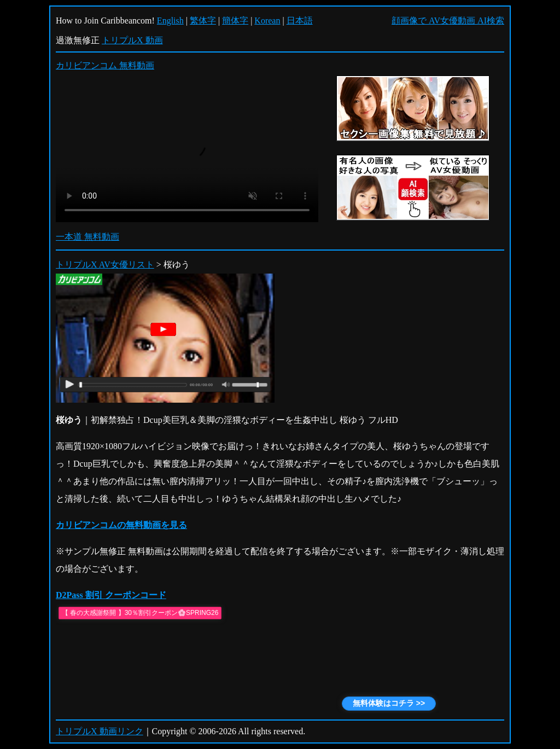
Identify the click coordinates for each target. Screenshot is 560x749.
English (170, 21)
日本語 (300, 21)
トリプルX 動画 (132, 40)
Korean (267, 21)
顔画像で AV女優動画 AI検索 (448, 21)
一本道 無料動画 (87, 237)
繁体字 (203, 21)
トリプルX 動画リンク (100, 731)
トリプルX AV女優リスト (105, 265)
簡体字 (235, 21)
